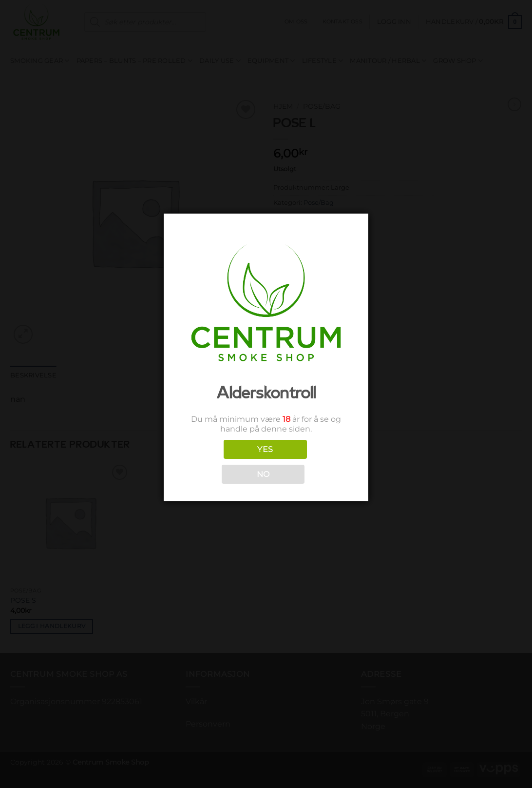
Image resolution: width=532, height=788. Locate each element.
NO (263, 474)
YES (265, 449)
